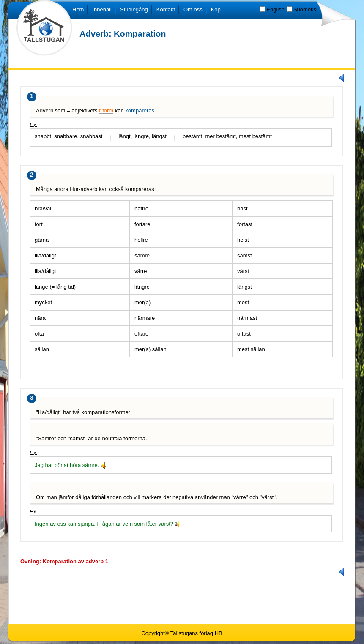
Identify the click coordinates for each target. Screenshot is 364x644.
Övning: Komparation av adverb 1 (64, 561)
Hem (78, 10)
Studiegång (134, 10)
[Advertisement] (182, 599)
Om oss (193, 10)
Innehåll (102, 10)
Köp (216, 10)
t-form (106, 111)
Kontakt (166, 10)
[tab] (64, 561)
